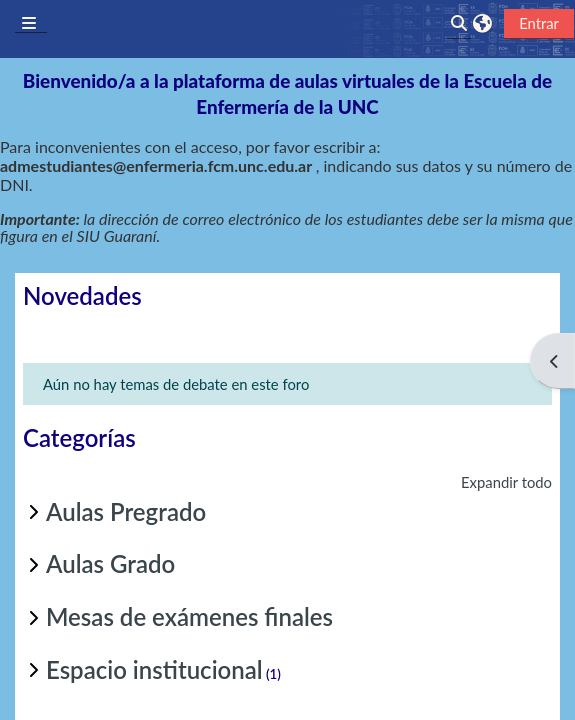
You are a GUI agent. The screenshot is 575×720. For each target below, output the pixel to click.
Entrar (539, 23)
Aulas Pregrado (126, 511)
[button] (482, 23)
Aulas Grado (110, 563)
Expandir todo (506, 482)
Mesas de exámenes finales (189, 616)
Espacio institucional (154, 669)
